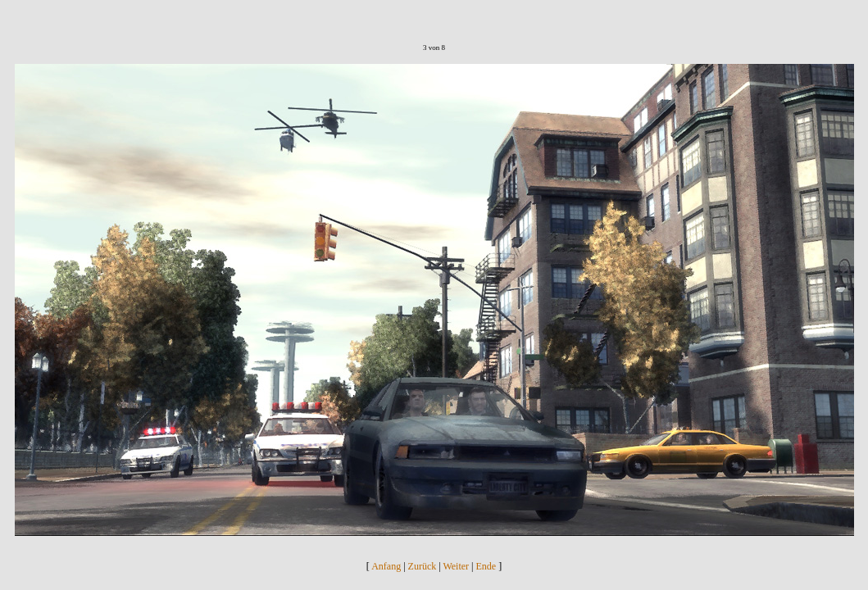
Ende (486, 566)
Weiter (456, 566)
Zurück (423, 566)
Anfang (386, 566)
